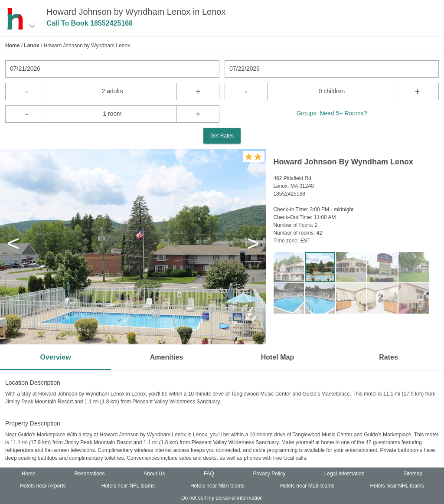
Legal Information (344, 474)
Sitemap (413, 474)
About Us (154, 474)
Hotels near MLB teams (307, 486)
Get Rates (222, 136)
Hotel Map (277, 357)
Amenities (166, 357)
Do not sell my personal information (222, 498)
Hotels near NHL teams (397, 486)
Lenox (31, 46)
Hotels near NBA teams (217, 486)
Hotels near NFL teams (128, 486)
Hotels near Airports (43, 486)
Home (12, 46)
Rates (388, 357)
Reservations (89, 474)
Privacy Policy (269, 474)
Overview (55, 357)
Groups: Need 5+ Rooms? (331, 113)
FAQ (209, 474)
